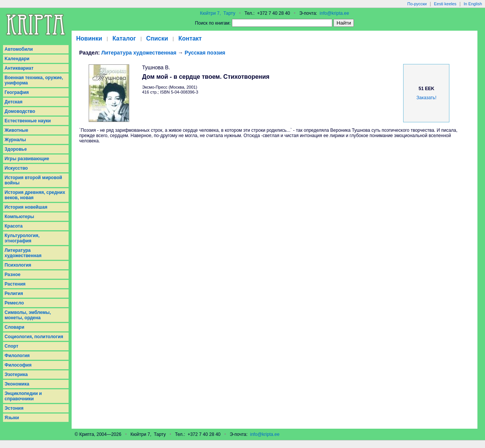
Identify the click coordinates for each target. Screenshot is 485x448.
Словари (14, 327)
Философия (18, 365)
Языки (12, 418)
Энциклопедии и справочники (23, 396)
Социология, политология (34, 337)
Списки (157, 38)
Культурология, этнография (22, 238)
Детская (13, 102)
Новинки (89, 38)
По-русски (417, 4)
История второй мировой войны (33, 180)
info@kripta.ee (335, 13)
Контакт (190, 38)
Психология (18, 265)
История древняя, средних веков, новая (35, 195)
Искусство (16, 168)
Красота (14, 226)
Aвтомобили (19, 49)
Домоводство (20, 111)
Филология (17, 356)
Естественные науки (28, 121)
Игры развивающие (27, 159)
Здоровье (16, 149)
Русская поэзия (205, 53)
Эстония (14, 408)
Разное (13, 275)
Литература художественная (23, 253)
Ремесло (14, 303)
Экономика (17, 384)
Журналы (15, 140)
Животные (16, 130)
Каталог (124, 38)
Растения (15, 284)
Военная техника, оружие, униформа (34, 80)
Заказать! (426, 98)
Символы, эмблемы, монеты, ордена (28, 315)
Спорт (11, 346)
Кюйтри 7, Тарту (218, 13)
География (17, 92)
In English (473, 4)
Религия (14, 293)
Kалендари (17, 59)
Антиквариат (19, 68)
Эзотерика (16, 375)
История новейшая (26, 207)
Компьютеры (19, 217)
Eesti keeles (445, 4)
